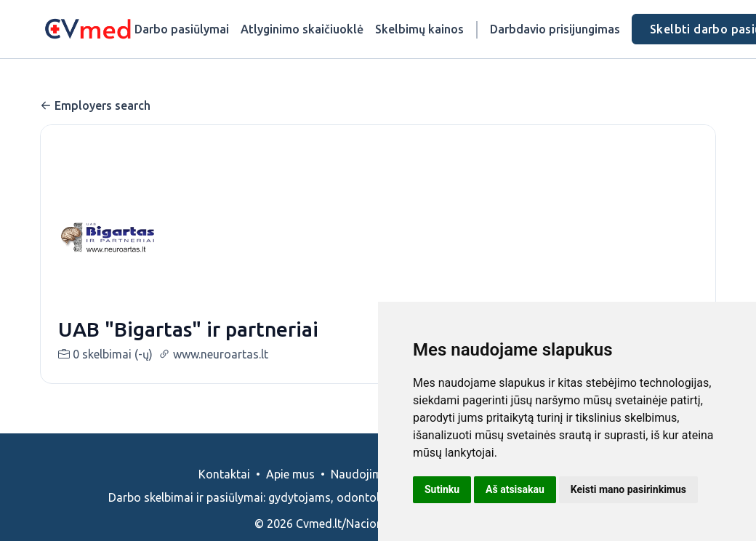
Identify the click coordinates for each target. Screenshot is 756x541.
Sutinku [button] (442, 489)
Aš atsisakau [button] (515, 489)
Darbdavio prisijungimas (555, 29)
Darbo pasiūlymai (182, 29)
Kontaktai (224, 474)
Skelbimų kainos (419, 29)
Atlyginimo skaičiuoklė (302, 29)
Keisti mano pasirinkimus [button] (628, 489)
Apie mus (290, 474)
